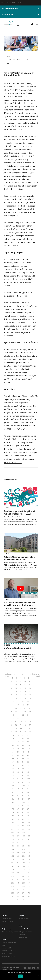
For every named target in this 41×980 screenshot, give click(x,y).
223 (29, 846)
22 (11, 688)
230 (24, 853)
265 (18, 883)
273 (18, 890)
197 (18, 826)
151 (29, 786)
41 (30, 698)
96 (14, 742)
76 (25, 725)
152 (13, 789)
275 (29, 890)
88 (14, 735)
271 (29, 886)
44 (23, 702)
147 (29, 782)
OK (20, 976)
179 (28, 809)
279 (29, 893)
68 (11, 722)
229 (18, 853)
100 (13, 745)
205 (18, 833)
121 (18, 762)
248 (13, 869)
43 (18, 702)
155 (28, 789)
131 (28, 769)
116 (13, 759)
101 (18, 745)
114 (23, 755)
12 (12, 681)
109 (18, 752)
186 (23, 816)
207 (29, 833)
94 (23, 738)
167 (29, 799)
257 (18, 876)
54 (30, 708)
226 (23, 849)
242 (23, 863)
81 (25, 728)
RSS (17, 968)
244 (12, 866)
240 (13, 863)
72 (30, 722)
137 (18, 776)
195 (29, 823)
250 (24, 869)
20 (25, 685)
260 (13, 880)
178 (23, 809)
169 (18, 802)
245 (18, 866)
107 (29, 749)
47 (18, 705)
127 (28, 765)
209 (18, 836)
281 (18, 896)
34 (21, 695)
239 (29, 859)
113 (18, 755)
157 (18, 792)
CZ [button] (3, 3)
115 (28, 755)
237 (18, 859)
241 (18, 863)
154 (23, 789)
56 (16, 712)
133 (18, 772)
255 (29, 873)
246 (23, 866)
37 (11, 698)
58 (25, 712)
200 (13, 829)
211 (29, 836)
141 (18, 779)
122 (23, 762)
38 (16, 698)
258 (23, 876)
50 (12, 708)
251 (29, 869)
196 (13, 826)
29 (21, 692)
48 (23, 705)
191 (29, 819)
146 (23, 782)
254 (23, 873)
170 (24, 802)
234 (23, 856)
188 (13, 819)
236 (13, 859)
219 (28, 843)
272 (13, 890)
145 (18, 782)
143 (29, 779)
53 (25, 708)
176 (13, 809)
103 (29, 745)
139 (28, 776)
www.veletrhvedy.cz (13, 462)
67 (28, 718)
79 (16, 728)
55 (11, 712)
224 (13, 849)
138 (23, 776)
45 (28, 702)
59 (30, 712)
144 (13, 782)
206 (23, 833)
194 (23, 823)
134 (23, 772)
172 (13, 806)
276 (13, 893)
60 (14, 715)
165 (18, 799)
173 (18, 806)
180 (13, 812)
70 (21, 722)
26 (30, 688)
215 (28, 839)
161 (18, 796)
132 (13, 772)
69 (16, 722)
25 (25, 688)
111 (28, 752)
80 (21, 728)
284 (18, 900)
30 (25, 692)
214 (23, 839)
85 (21, 732)
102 (23, 745)
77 (30, 725)
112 (13, 755)
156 (13, 792)
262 (23, 880)
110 (24, 752)
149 (18, 786)
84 (16, 732)
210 (24, 836)
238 (23, 859)
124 (13, 765)
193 (18, 823)
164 (13, 799)
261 (18, 880)
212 (13, 839)
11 (29, 678)
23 (16, 688)
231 (29, 853)
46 (14, 705)
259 (29, 876)
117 (18, 759)
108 (13, 752)
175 (28, 806)
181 (18, 812)
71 (25, 722)
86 (25, 732)
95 (28, 738)
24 (21, 688)
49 (28, 705)
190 (23, 819)
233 (18, 856)
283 (29, 896)
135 (28, 772)
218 (23, 843)
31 (30, 692)
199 (29, 826)
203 (29, 829)
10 (24, 678)
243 (29, 863)
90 (23, 735)
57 (21, 712)
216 (13, 843)
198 (23, 826)
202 (23, 829)
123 (28, 762)
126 (23, 765)
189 (18, 819)
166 (23, 799)
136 (13, 776)
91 (28, 735)
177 (18, 809)
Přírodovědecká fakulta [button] (21, 8)
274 (23, 890)
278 (23, 893)
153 (18, 789)
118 (23, 759)
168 (13, 802)
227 (29, 849)
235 (29, 856)
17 (12, 685)
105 (18, 749)
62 (23, 715)
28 (16, 692)
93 (18, 738)
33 (16, 695)
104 (13, 749)
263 (29, 880)
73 (11, 725)
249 (18, 869)
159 (28, 792)
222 (23, 846)
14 (21, 681)
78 (11, 728)
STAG (9, 3)
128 (13, 769)
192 (13, 823)
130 (23, 769)
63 (28, 715)
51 (16, 708)
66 (23, 718)
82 (30, 728)
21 (30, 685)
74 (16, 725)
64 (14, 718)
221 (18, 846)
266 (23, 883)
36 (30, 695)
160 (13, 796)
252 (13, 873)
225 (18, 849)
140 (13, 779)
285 (23, 900)
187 (28, 816)
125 (18, 765)
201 (18, 829)
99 (28, 742)
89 (18, 735)
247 (29, 866)
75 (21, 725)
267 (29, 883)
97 (18, 742)
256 (13, 876)
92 (14, 738)
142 (23, 779)
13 (16, 681)
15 (25, 681)
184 (13, 816)
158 (23, 792)
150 (24, 786)
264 (12, 883)
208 (13, 836)
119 (28, 759)
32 (11, 695)
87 (30, 732)
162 (23, 796)
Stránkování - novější (8, 675)
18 (16, 685)
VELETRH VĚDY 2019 (13, 130)
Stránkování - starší (36, 675)
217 (18, 843)
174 (23, 806)
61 (18, 715)
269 (18, 886)
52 (21, 708)
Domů (8, 57)
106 (23, 749)
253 (18, 873)
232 (13, 856)
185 (18, 816)
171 (29, 802)
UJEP (19, 3)
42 (14, 702)
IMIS (14, 3)
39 (21, 698)
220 (13, 846)
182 (23, 812)
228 (13, 853)
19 (20, 685)
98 (23, 742)
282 (23, 896)
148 (13, 786)
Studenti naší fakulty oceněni (17, 648)
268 (13, 886)
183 (28, 812)
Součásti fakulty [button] (21, 14)
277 (18, 893)
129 (18, 769)
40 (25, 698)
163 (29, 796)
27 (11, 692)
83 (11, 732)
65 (18, 718)
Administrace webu (8, 968)
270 (24, 886)
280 (13, 896)
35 (25, 695)
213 (18, 839)
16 (29, 681)
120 (13, 762)
